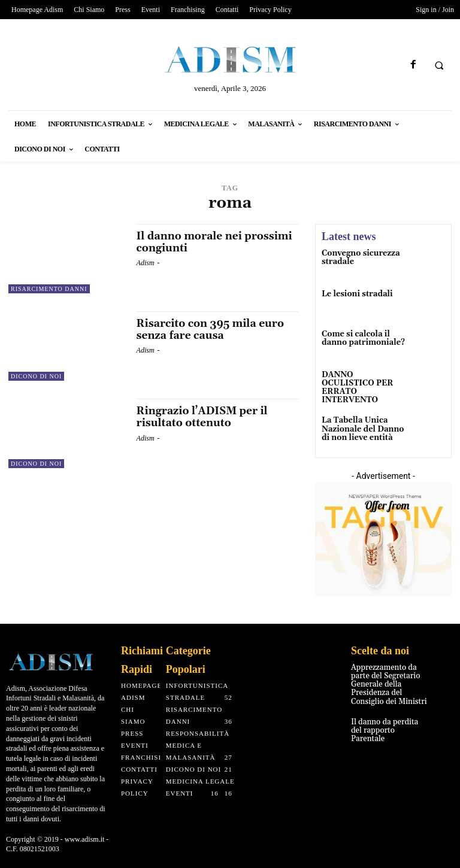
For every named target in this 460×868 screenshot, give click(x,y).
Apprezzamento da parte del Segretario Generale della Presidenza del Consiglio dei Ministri (386, 681)
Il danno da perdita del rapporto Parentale (388, 721)
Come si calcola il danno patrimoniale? (361, 339)
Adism (146, 263)
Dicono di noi (36, 376)
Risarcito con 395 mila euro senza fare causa (213, 330)
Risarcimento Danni (49, 289)
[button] (439, 65)
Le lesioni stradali (355, 295)
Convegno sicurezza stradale (358, 257)
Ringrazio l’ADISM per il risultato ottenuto (204, 417)
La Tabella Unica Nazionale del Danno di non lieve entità (360, 425)
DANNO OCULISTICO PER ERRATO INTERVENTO (362, 385)
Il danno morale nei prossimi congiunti (217, 242)
